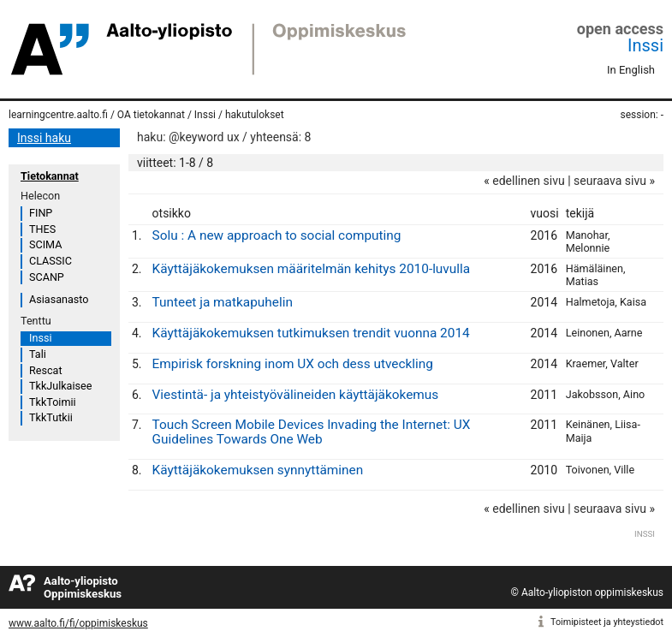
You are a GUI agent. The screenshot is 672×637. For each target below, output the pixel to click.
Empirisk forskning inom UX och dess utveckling (293, 364)
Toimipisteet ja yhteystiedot (607, 622)
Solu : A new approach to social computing (277, 235)
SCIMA (45, 244)
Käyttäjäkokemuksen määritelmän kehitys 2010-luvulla (312, 269)
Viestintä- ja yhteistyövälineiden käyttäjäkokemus (296, 395)
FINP (41, 213)
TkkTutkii (51, 417)
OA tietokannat (151, 115)
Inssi (645, 45)
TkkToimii (53, 402)
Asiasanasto (59, 299)
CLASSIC (51, 261)
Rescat (46, 370)
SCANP (47, 277)
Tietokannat (50, 176)
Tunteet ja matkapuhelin (223, 302)
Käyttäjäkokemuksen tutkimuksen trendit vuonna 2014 (311, 333)
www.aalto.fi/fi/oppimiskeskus (78, 623)
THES (42, 229)
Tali (38, 354)
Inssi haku (44, 138)
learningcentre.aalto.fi (58, 115)
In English (631, 70)
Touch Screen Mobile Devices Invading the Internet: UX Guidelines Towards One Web (312, 432)
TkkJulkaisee (60, 386)
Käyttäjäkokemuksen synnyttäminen (258, 470)
